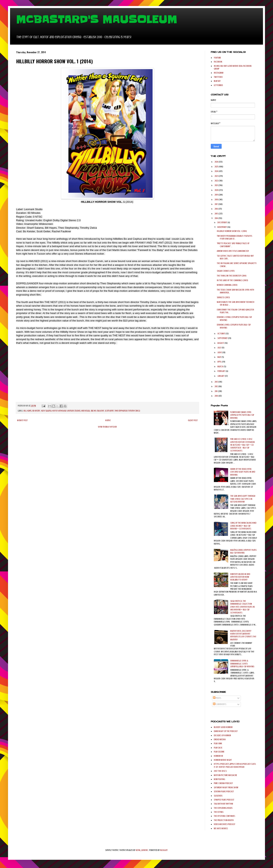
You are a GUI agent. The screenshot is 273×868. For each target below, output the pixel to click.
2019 (216, 195)
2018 (216, 200)
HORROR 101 (218, 756)
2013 (216, 382)
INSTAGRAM (219, 73)
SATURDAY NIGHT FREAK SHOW (226, 787)
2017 (216, 204)
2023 (217, 176)
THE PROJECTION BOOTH (224, 820)
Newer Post (22, 420)
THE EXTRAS (219, 812)
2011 (216, 391)
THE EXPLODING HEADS (223, 808)
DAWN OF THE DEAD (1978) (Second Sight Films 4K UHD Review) (243, 472)
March (221, 366)
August (221, 343)
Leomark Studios (74, 411)
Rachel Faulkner (97, 411)
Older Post (193, 420)
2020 (217, 190)
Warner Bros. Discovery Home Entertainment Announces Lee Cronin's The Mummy (243, 635)
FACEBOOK (218, 62)
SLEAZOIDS (218, 796)
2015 (216, 214)
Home (108, 420)
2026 (217, 162)
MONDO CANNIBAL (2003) (227, 285)
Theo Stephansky (121, 411)
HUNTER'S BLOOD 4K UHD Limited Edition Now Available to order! (240, 577)
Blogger (164, 850)
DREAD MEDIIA (220, 739)
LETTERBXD (218, 85)
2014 (216, 218)
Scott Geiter (109, 411)
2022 (216, 181)
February (222, 371)
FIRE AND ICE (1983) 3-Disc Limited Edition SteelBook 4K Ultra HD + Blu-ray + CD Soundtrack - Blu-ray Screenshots (242, 445)
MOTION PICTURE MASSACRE (225, 775)
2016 (216, 209)
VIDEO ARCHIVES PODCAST (225, 824)
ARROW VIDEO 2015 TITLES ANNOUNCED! (233, 251)
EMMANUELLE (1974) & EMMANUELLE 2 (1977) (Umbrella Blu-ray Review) (242, 664)
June (220, 352)
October (221, 334)
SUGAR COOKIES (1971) (226, 271)
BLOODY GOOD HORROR (223, 727)
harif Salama (46, 411)
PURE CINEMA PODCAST (223, 783)
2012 (216, 386)
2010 (216, 396)
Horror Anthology (59, 411)
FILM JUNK (218, 743)
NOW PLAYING (219, 779)
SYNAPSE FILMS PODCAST (224, 800)
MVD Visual (86, 411)
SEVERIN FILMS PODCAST (224, 791)
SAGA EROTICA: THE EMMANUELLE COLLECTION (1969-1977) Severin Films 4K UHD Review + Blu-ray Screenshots (242, 607)
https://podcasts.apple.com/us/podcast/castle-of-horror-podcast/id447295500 (235, 765)
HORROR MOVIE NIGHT (223, 760)
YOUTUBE (217, 58)
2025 (217, 167)
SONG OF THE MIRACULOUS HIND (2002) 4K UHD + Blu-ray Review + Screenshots (243, 526)
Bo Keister (36, 411)
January (221, 376)
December (222, 222)
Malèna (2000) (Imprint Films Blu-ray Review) (243, 551)
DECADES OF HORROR (222, 735)
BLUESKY (217, 81)
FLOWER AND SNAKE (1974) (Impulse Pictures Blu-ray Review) (242, 415)
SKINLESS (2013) (223, 297)
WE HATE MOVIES (221, 828)
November (222, 227)
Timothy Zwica (134, 411)
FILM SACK (218, 748)
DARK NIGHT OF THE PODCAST (226, 731)
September (223, 338)
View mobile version (107, 427)
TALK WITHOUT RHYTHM (223, 804)
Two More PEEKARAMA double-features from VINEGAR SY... (234, 237)
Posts (217, 698)
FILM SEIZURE (219, 752)
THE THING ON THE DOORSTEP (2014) (232, 276)
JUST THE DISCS (220, 771)
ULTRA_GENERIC (142, 850)
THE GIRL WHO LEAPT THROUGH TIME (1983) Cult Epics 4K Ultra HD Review (243, 499)
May (219, 357)
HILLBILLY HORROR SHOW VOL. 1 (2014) (232, 231)
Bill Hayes (28, 411)
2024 (217, 171)
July (220, 348)
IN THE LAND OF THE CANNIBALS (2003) (232, 280)
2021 (216, 185)
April (220, 362)
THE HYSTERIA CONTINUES (224, 816)
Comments (220, 704)
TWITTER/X (218, 77)
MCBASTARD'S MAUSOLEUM (97, 19)
